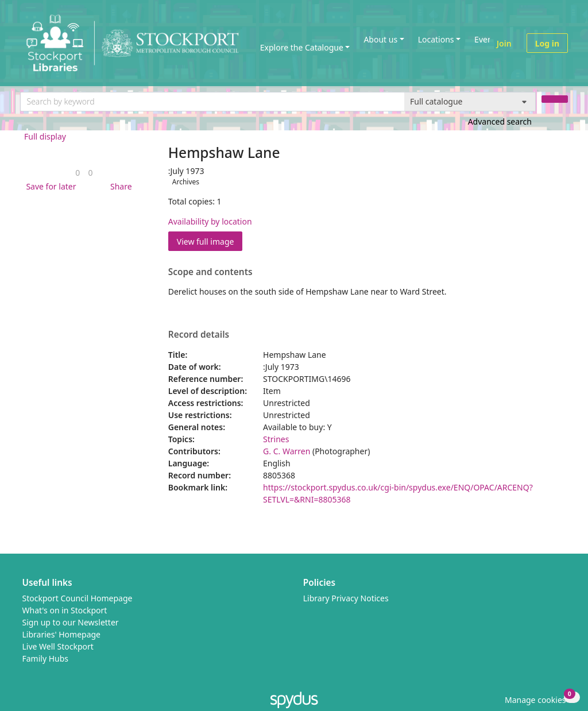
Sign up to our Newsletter (71, 622)
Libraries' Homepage (62, 634)
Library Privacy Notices (346, 598)
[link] (78, 173)
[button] (49, 186)
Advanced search (500, 121)
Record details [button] (199, 335)
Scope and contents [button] (210, 272)
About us (380, 39)
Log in (547, 43)
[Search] (555, 99)
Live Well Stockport (58, 646)
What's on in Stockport (65, 610)
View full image (206, 241)
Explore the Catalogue (302, 47)
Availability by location (210, 221)
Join (504, 43)
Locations (436, 39)
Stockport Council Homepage (78, 598)
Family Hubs (46, 658)
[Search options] (470, 102)
